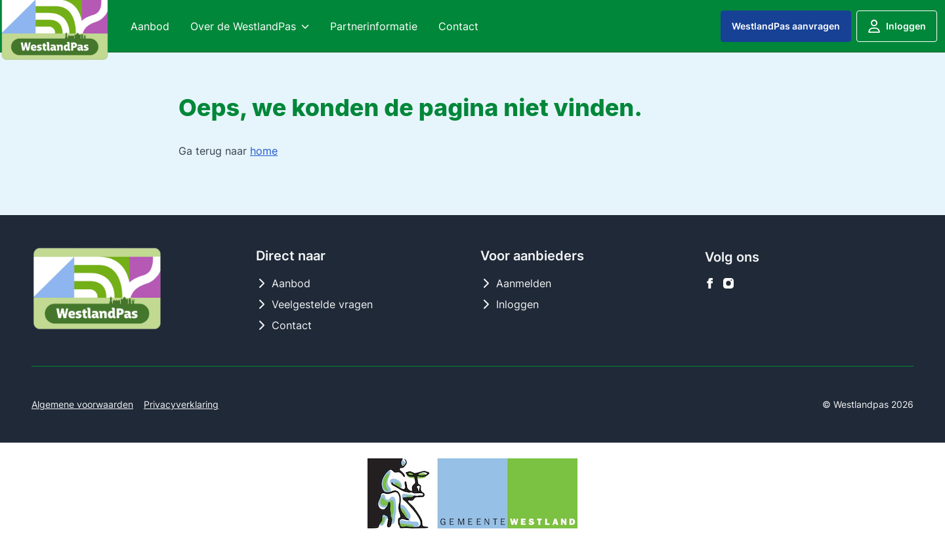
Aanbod (283, 283)
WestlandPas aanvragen (786, 26)
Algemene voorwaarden (82, 404)
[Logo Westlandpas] (97, 289)
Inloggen (897, 26)
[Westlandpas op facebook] (710, 283)
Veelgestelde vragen (314, 304)
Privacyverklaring (181, 404)
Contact (284, 325)
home (264, 151)
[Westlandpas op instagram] (728, 283)
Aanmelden (516, 283)
